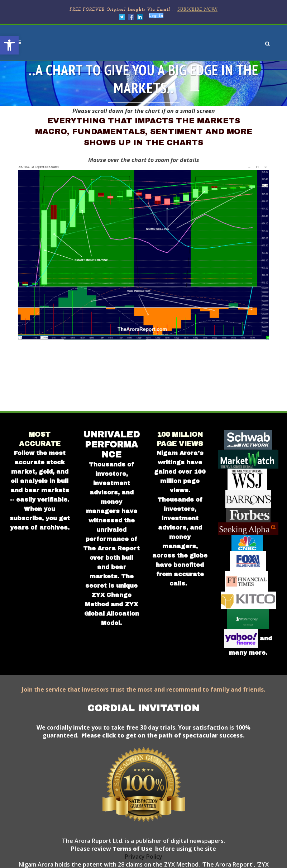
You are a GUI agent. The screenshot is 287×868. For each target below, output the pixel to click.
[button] (9, 45)
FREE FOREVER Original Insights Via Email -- (143, 10)
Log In (156, 16)
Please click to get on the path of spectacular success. (163, 735)
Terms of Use (132, 849)
